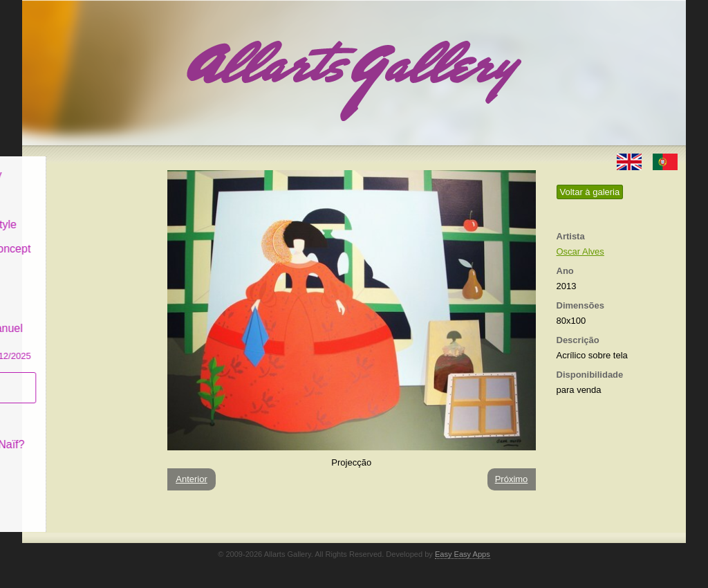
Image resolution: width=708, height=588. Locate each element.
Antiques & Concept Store (87, 245)
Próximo (512, 479)
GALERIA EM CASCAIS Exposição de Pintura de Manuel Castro (87, 310)
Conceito (60, 409)
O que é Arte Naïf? (84, 434)
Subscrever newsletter (67, 377)
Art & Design (69, 189)
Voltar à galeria (590, 192)
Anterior (192, 479)
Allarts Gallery (73, 164)
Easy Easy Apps (463, 554)
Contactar (62, 458)
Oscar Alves (580, 251)
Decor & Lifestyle (80, 213)
